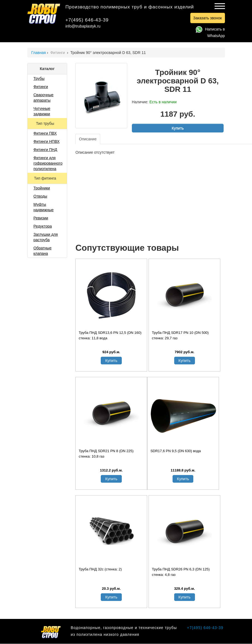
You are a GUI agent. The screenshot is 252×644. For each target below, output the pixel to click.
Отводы (40, 196)
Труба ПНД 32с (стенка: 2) (100, 569)
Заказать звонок (208, 18)
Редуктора (43, 226)
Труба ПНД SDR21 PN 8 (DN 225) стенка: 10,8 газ (106, 454)
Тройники (42, 188)
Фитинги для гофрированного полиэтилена (48, 163)
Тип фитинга (45, 178)
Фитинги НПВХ (47, 141)
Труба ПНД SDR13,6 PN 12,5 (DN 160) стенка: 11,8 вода (110, 335)
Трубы (39, 78)
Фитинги (58, 53)
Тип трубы (46, 123)
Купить (178, 128)
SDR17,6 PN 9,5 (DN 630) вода (176, 451)
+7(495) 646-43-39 (87, 20)
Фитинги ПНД (45, 150)
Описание (88, 139)
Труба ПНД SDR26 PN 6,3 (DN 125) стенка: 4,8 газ (181, 572)
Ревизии (41, 218)
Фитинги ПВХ (45, 133)
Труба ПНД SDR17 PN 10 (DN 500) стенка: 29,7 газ (180, 335)
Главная (39, 53)
